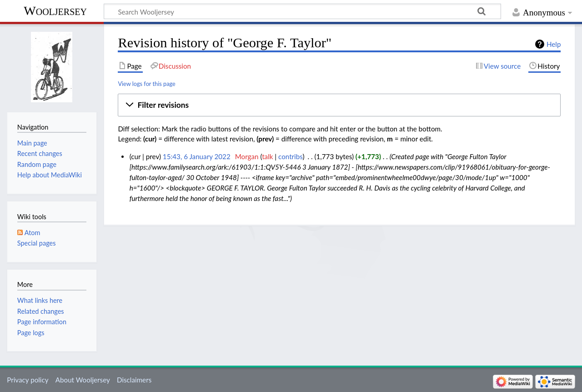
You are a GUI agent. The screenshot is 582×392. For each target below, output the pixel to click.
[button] (339, 105)
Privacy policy (28, 380)
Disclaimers (134, 380)
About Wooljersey (83, 380)
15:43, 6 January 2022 (197, 156)
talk (267, 156)
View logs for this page (146, 84)
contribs (290, 156)
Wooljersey (55, 11)
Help (554, 44)
